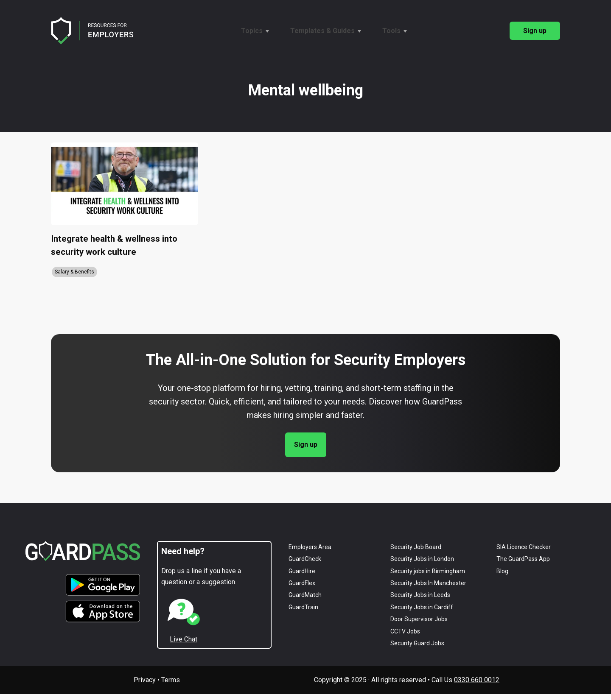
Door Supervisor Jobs (419, 625)
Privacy (145, 686)
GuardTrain (303, 613)
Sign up (535, 31)
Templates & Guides (322, 31)
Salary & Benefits (74, 278)
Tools (391, 31)
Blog (502, 577)
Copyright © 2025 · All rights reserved (370, 686)
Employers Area (310, 553)
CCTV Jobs (405, 637)
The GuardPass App (523, 565)
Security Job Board (416, 553)
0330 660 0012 (477, 686)
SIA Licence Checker (524, 553)
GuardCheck (305, 565)
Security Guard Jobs (417, 649)
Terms (171, 686)
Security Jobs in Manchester (428, 589)
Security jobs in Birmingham (428, 577)
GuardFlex (302, 589)
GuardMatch (305, 601)
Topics (252, 31)
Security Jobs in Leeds (420, 601)
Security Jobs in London (422, 565)
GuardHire (302, 577)
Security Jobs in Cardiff (422, 613)
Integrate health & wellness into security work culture (119, 249)
